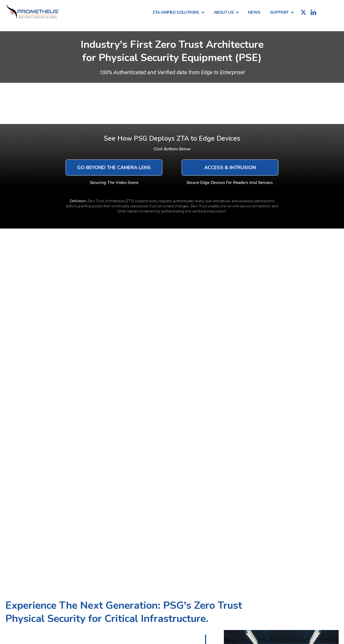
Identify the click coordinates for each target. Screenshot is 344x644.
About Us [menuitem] (224, 12)
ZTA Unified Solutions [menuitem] (176, 12)
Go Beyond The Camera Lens (114, 168)
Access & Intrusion (230, 168)
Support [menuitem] (279, 12)
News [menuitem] (254, 12)
